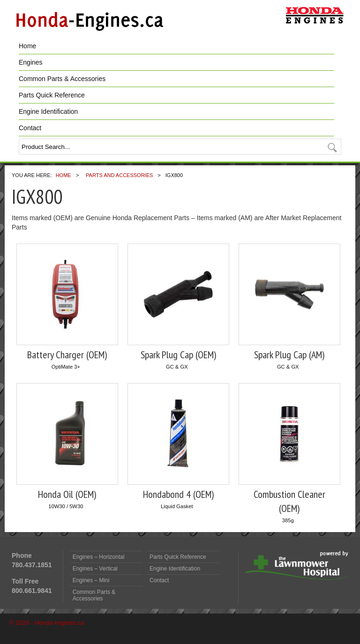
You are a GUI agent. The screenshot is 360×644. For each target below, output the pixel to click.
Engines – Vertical (95, 569)
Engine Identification (48, 111)
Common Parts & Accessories (62, 79)
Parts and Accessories (119, 175)
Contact (30, 128)
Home (27, 46)
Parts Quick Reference (52, 95)
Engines (31, 62)
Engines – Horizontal (99, 557)
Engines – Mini (91, 580)
